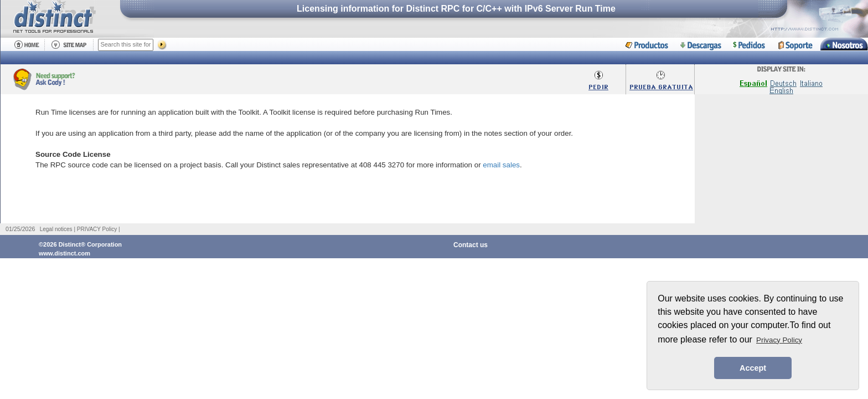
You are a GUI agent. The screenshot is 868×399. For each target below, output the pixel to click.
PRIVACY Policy (97, 229)
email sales (501, 165)
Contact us (471, 245)
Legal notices (56, 229)
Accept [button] (753, 368)
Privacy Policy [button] (779, 340)
